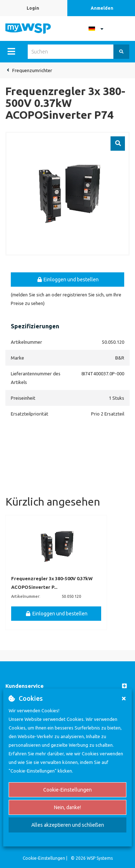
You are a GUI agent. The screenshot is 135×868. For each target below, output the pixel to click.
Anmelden (102, 8)
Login (33, 8)
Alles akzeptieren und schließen (68, 825)
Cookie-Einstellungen (67, 790)
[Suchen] (121, 52)
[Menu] (11, 51)
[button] (67, 686)
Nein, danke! (67, 807)
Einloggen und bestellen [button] (68, 280)
